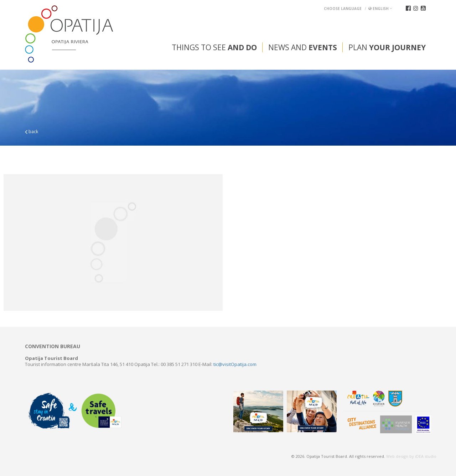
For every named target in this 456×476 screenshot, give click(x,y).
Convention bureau (53, 346)
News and (303, 47)
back (32, 132)
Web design (397, 456)
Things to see (214, 47)
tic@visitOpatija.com (235, 364)
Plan (387, 47)
